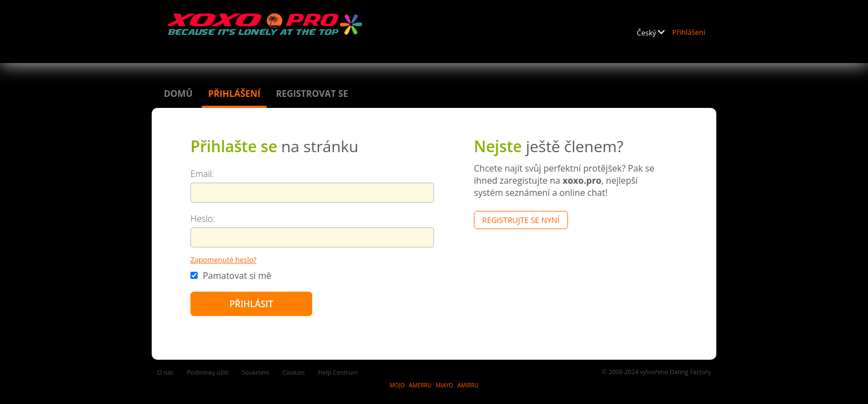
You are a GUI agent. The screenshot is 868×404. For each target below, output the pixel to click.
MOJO (397, 385)
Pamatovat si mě (231, 276)
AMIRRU (468, 385)
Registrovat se (312, 94)
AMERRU (420, 385)
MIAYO (444, 385)
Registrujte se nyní (521, 220)
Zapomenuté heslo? (223, 260)
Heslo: (203, 219)
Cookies (293, 372)
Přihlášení (689, 32)
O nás (166, 372)
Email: (202, 174)
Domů (178, 94)
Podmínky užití (208, 372)
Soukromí (255, 372)
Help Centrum (338, 372)
